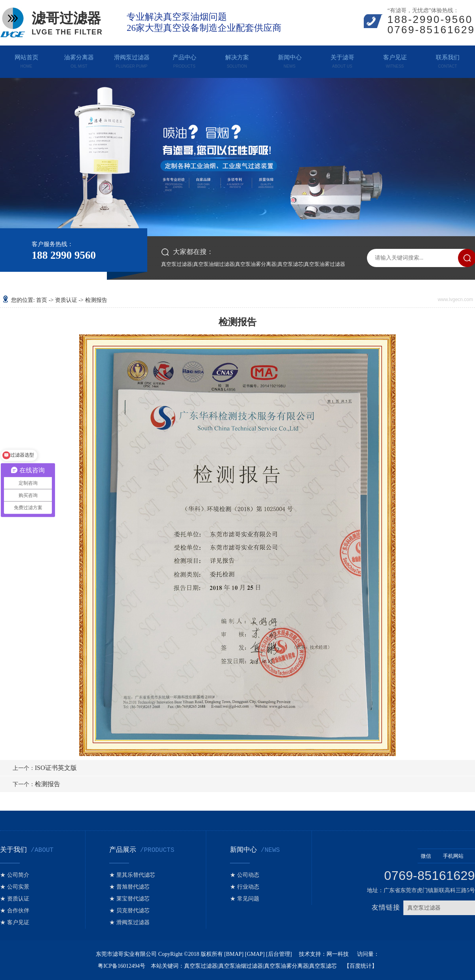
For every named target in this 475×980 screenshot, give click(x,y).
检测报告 (36, 784)
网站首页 (26, 60)
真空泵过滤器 (177, 264)
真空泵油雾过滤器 (325, 264)
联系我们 (447, 60)
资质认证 (66, 300)
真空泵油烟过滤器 (214, 264)
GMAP (255, 954)
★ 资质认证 (15, 899)
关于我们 (27, 850)
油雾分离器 (79, 60)
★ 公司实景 (15, 887)
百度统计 (361, 966)
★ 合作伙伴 (15, 911)
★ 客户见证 (15, 922)
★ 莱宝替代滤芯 (129, 899)
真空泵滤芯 (290, 264)
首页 (42, 300)
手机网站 (457, 856)
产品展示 (142, 850)
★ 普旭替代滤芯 (129, 887)
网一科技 (338, 954)
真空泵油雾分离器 (256, 264)
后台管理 (279, 954)
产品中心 (184, 60)
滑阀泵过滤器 (132, 60)
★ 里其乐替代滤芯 (132, 875)
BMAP (234, 954)
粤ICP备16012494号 (122, 966)
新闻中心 (290, 60)
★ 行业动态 (245, 887)
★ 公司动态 (245, 875)
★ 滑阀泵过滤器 (129, 922)
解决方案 (237, 60)
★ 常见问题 (245, 899)
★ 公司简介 (15, 875)
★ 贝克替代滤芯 (129, 911)
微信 (430, 856)
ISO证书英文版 (45, 768)
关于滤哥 (342, 60)
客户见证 (395, 60)
